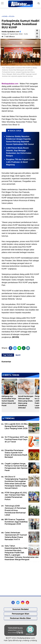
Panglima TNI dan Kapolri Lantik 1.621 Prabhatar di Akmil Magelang (20, 162)
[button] (37, 37)
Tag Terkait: (8, 355)
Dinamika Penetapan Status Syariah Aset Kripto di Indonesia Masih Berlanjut (16, 454)
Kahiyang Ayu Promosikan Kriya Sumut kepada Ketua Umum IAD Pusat (9, 401)
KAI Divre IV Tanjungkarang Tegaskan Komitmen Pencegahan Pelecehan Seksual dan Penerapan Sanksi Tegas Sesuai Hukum (16, 482)
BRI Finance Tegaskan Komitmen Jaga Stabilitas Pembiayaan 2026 (16, 522)
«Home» (5, 16)
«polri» (11, 16)
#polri (18, 355)
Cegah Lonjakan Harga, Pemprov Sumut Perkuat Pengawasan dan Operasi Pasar (16, 467)
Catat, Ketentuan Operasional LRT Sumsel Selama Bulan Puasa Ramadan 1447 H (16, 536)
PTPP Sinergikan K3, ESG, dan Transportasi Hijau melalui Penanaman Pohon (16, 496)
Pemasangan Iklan (21, 614)
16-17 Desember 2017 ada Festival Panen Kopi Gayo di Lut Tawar (16, 439)
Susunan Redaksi (20, 609)
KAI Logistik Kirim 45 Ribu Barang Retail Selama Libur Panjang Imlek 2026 (16, 426)
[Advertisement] (18, 579)
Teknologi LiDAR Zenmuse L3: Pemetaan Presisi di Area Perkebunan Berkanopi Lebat (15, 510)
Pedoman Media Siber (20, 618)
